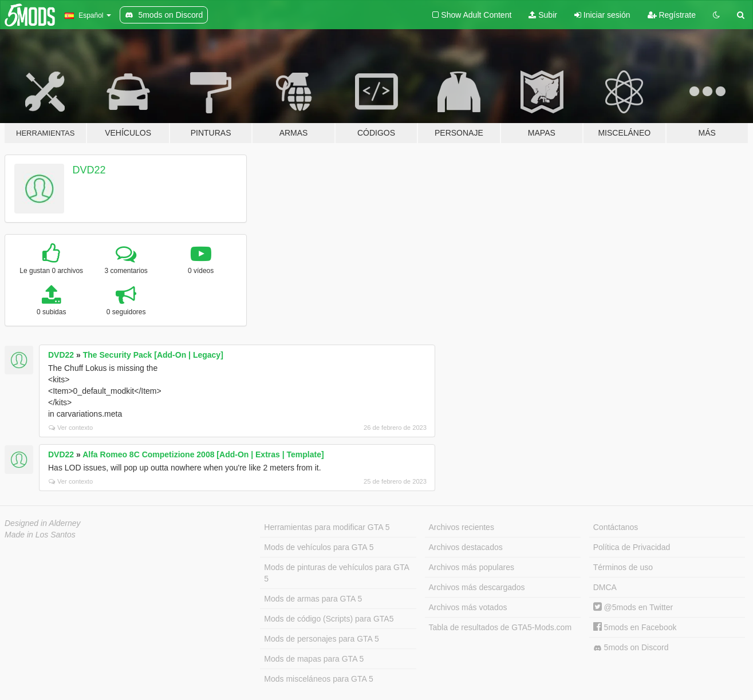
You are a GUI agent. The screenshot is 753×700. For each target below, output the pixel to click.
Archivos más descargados (477, 587)
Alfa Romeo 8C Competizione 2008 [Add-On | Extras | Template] (203, 454)
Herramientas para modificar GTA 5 (327, 527)
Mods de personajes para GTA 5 (322, 639)
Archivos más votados (468, 607)
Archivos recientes (462, 527)
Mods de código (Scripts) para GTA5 (329, 619)
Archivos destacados (466, 547)
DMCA (605, 587)
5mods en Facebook (635, 627)
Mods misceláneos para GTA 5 (318, 679)
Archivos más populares (472, 567)
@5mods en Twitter (633, 607)
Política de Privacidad (632, 547)
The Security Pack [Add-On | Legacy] (153, 355)
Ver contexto (71, 428)
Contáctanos (616, 527)
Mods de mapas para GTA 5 (314, 659)
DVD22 (89, 170)
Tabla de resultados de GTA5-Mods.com (500, 627)
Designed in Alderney (43, 523)
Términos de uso (623, 567)
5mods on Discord (631, 648)
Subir (543, 15)
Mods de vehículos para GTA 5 (319, 547)
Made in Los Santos (40, 535)
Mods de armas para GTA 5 (313, 599)
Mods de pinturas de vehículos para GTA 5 (336, 573)
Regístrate (672, 15)
